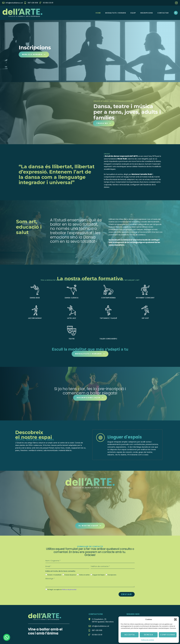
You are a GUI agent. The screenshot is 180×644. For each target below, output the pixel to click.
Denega (149, 635)
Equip (133, 13)
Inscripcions (147, 13)
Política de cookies (148, 640)
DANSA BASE (35, 298)
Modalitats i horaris (116, 13)
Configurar (168, 635)
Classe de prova (70, 575)
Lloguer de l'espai (99, 575)
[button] (175, 619)
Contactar (163, 13)
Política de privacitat (69, 589)
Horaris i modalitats (54, 575)
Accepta (130, 635)
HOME (98, 13)
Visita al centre (84, 575)
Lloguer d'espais (125, 437)
